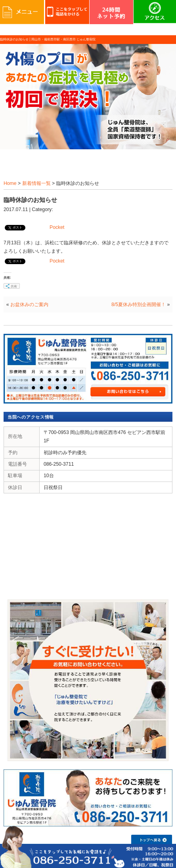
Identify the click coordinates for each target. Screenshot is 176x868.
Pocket (57, 227)
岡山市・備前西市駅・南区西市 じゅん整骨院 (63, 39)
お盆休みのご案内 (29, 305)
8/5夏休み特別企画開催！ (139, 305)
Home (10, 183)
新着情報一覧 (36, 183)
